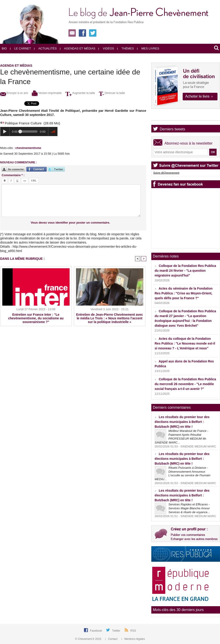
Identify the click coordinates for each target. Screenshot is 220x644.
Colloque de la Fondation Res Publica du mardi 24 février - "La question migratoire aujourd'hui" (185, 271)
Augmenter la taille (80, 93)
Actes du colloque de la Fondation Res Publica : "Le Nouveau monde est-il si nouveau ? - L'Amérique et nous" (185, 343)
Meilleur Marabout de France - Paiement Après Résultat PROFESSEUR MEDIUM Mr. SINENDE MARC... (182, 437)
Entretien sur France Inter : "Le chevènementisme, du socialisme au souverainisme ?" (36, 318)
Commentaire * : (13, 175)
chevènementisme (28, 148)
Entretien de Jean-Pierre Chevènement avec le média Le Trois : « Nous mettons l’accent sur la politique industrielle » (110, 318)
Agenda (166, 116)
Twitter (117, 631)
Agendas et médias (78, 48)
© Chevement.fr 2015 (89, 639)
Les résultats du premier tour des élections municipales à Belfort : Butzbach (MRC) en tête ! (182, 422)
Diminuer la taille (112, 93)
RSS (133, 631)
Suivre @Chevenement (166, 173)
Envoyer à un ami (14, 93)
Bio (4, 48)
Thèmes (126, 48)
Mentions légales (133, 639)
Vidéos (106, 48)
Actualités (45, 48)
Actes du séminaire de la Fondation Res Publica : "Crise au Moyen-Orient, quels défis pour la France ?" (184, 293)
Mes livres (148, 48)
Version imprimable (47, 93)
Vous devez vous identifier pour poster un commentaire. (70, 223)
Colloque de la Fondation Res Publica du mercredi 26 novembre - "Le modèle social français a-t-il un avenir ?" (185, 384)
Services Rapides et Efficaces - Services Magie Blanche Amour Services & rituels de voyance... (189, 508)
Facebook (96, 631)
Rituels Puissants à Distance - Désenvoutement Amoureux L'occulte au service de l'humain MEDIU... (183, 474)
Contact (112, 639)
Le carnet (21, 48)
